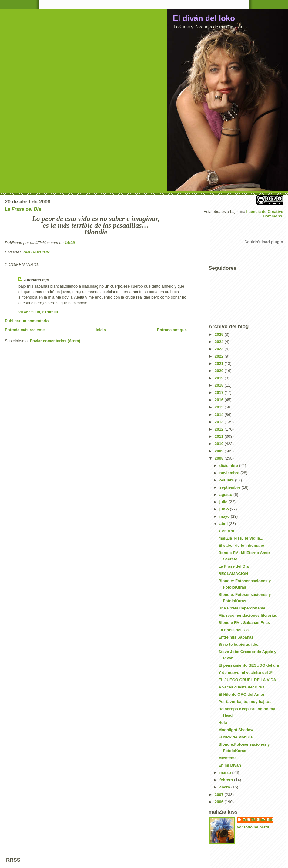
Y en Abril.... (229, 531)
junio (225, 509)
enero (225, 787)
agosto (226, 495)
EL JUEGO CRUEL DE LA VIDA (247, 680)
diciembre (229, 465)
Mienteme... (229, 758)
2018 (220, 385)
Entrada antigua (172, 330)
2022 (220, 356)
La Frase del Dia (233, 566)
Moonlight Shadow (236, 730)
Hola (223, 723)
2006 (220, 802)
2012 (220, 429)
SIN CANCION (36, 252)
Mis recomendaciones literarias (248, 615)
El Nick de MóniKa (235, 737)
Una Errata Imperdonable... (243, 608)
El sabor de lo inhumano (241, 545)
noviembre (230, 473)
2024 (220, 342)
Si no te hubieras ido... (239, 644)
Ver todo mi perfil (253, 827)
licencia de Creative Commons (265, 214)
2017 (220, 393)
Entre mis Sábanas (236, 637)
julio (224, 502)
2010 (220, 444)
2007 (220, 795)
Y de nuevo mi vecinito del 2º (245, 673)
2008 (220, 458)
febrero (227, 780)
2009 (220, 451)
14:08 (70, 243)
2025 (220, 334)
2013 (220, 422)
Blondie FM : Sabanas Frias (244, 623)
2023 (220, 349)
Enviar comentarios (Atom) (55, 341)
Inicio (101, 330)
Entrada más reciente (25, 330)
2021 (220, 363)
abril (224, 524)
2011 (220, 436)
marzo (226, 772)
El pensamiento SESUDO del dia (248, 665)
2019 (220, 378)
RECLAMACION (233, 574)
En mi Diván (229, 765)
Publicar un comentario (27, 321)
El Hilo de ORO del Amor (241, 694)
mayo (225, 516)
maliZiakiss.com (258, 820)
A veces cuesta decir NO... (243, 687)
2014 (220, 415)
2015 (220, 407)
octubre (227, 480)
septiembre (231, 487)
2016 (220, 400)
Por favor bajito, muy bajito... (245, 702)
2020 (220, 371)
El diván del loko (204, 18)
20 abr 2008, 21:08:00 (38, 312)
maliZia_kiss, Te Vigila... (241, 538)
